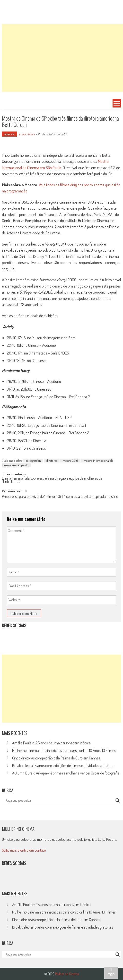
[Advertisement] (62, 58)
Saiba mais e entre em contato (24, 850)
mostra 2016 (70, 461)
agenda (9, 134)
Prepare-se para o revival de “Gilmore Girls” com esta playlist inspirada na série (60, 497)
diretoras (52, 461)
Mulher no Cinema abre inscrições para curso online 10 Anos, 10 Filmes (64, 750)
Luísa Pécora (27, 134)
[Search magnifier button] (118, 800)
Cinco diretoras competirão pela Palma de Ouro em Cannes (56, 758)
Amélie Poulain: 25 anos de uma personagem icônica (51, 743)
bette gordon (33, 461)
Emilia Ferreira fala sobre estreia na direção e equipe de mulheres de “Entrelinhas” (52, 480)
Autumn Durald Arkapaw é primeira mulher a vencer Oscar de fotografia (66, 773)
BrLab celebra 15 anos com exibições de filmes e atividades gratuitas (63, 766)
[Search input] (59, 800)
